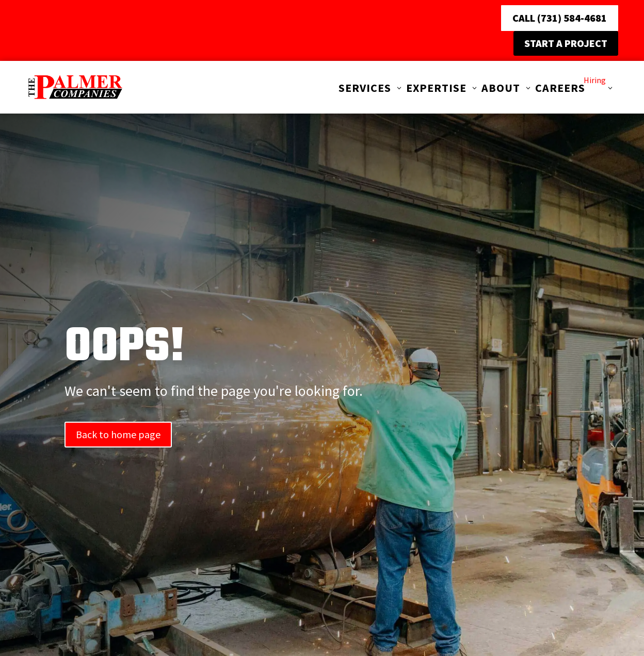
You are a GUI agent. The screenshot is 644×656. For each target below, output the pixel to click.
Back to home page (118, 434)
